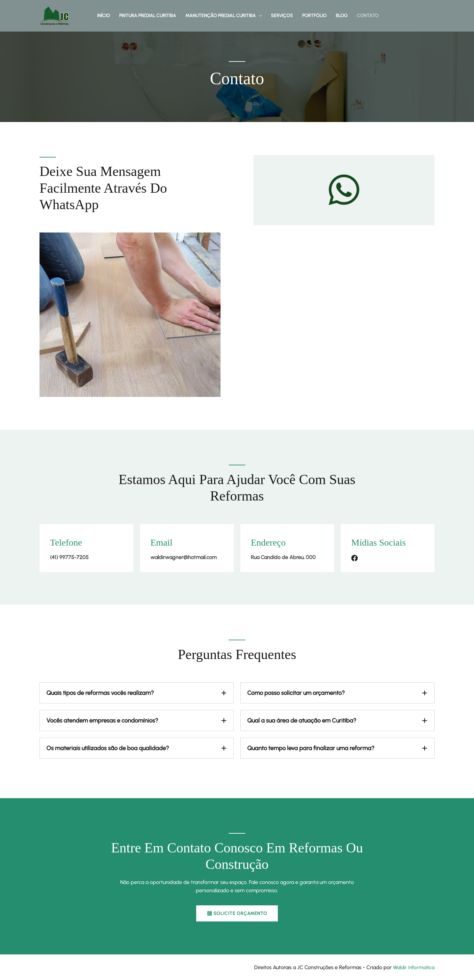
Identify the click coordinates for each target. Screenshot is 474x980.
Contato (368, 16)
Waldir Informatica (413, 968)
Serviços (282, 16)
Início (104, 16)
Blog (342, 16)
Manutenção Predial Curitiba (224, 16)
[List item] (355, 558)
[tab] (137, 693)
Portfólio (314, 16)
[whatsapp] (344, 190)
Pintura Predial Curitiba (148, 16)
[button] (259, 16)
